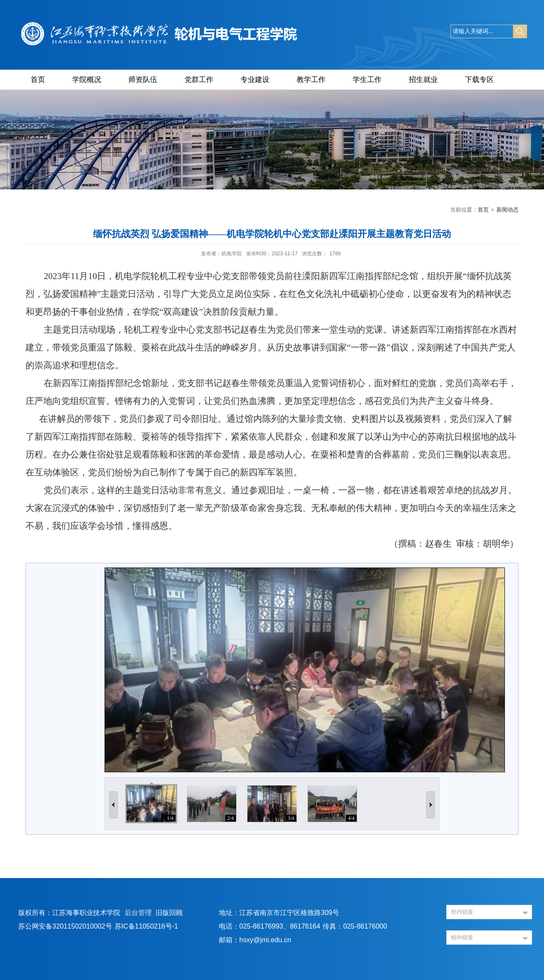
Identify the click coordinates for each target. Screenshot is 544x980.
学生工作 (367, 80)
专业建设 (255, 80)
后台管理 (138, 913)
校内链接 (462, 912)
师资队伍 (143, 80)
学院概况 (87, 80)
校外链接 (462, 937)
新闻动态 (507, 210)
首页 (38, 80)
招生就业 (423, 80)
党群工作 (199, 80)
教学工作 (311, 80)
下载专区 (479, 80)
